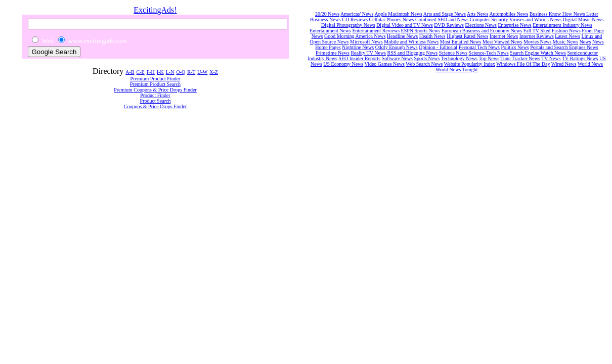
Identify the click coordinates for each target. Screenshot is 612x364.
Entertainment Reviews (376, 31)
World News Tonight (456, 70)
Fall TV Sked (537, 31)
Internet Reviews (537, 36)
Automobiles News (509, 14)
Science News (453, 53)
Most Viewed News (502, 42)
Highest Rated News (467, 36)
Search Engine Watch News (538, 53)
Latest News (567, 36)
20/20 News (327, 14)
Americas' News (357, 14)
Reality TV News (368, 53)
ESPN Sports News (421, 31)
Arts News (478, 14)
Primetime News (333, 53)
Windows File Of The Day (523, 64)
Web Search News (424, 64)
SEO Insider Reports (359, 58)
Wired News (564, 64)
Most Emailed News (461, 42)
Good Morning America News (355, 36)
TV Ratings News (580, 58)
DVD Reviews (449, 25)
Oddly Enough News (397, 47)
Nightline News (358, 47)
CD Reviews (355, 19)
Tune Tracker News (520, 58)
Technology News (459, 58)
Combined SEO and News (442, 19)
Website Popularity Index (470, 64)
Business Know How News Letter (564, 14)
